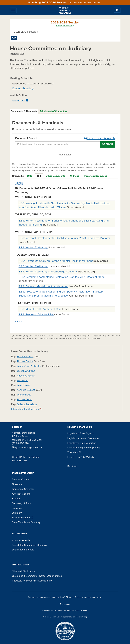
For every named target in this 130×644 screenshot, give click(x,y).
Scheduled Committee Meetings (29, 545)
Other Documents (55, 176)
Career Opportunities (50, 576)
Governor (17, 484)
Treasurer (17, 508)
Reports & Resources (96, 176)
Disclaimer (72, 466)
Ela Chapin (23, 381)
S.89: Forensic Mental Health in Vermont (43, 286)
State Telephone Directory (26, 522)
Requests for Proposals (24, 581)
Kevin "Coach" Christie (29, 366)
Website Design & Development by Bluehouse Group (65, 617)
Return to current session (85, 3)
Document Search (65, 138)
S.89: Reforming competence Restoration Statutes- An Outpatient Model (62, 277)
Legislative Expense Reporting (84, 448)
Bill (39, 176)
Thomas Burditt (25, 361)
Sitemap (16, 571)
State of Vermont (21, 479)
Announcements (21, 540)
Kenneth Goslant (26, 390)
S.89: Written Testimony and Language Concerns (48, 272)
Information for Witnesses (26, 409)
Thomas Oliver (25, 399)
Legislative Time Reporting (82, 443)
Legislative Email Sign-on (81, 433)
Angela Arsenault (26, 376)
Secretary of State (22, 503)
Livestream (19, 101)
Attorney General (21, 494)
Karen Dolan (23, 385)
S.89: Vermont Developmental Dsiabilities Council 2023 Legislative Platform (64, 238)
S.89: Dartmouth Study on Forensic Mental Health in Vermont (56, 261)
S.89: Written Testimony (33, 248)
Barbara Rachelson (27, 404)
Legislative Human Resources (83, 438)
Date (30, 176)
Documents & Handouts (24, 111)
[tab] (24, 111)
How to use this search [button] (100, 138)
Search (107, 144)
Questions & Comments (25, 576)
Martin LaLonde (25, 357)
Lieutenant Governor (23, 489)
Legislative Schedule (23, 550)
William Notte (24, 395)
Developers (65, 604)
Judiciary (17, 513)
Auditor (16, 499)
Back (19, 183)
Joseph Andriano (26, 371)
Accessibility (45, 581)
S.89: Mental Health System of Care (40, 309)
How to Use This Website (81, 457)
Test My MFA (74, 452)
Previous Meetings (23, 88)
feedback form (81, 597)
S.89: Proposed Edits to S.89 (36, 315)
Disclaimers (29, 571)
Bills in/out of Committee (54, 111)
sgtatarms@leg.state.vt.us (27, 447)
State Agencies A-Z (22, 518)
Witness (75, 176)
